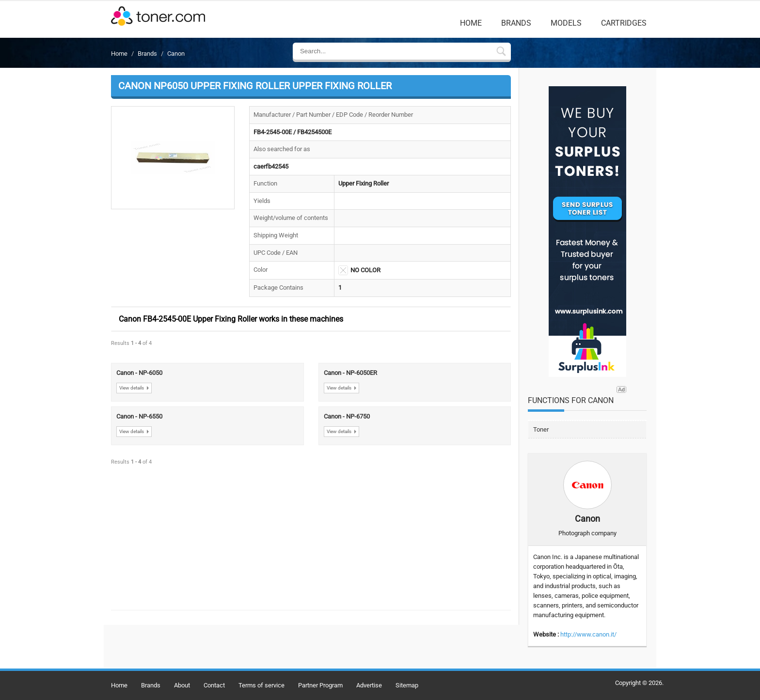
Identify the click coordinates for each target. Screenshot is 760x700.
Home (471, 23)
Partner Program (320, 685)
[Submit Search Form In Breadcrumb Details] (501, 52)
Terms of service (261, 685)
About (182, 685)
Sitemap (407, 685)
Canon (176, 54)
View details (132, 388)
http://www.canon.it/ (588, 634)
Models (566, 23)
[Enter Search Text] (394, 51)
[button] (173, 158)
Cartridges (624, 23)
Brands (516, 23)
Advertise (369, 685)
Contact (214, 685)
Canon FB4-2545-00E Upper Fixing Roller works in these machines (231, 319)
